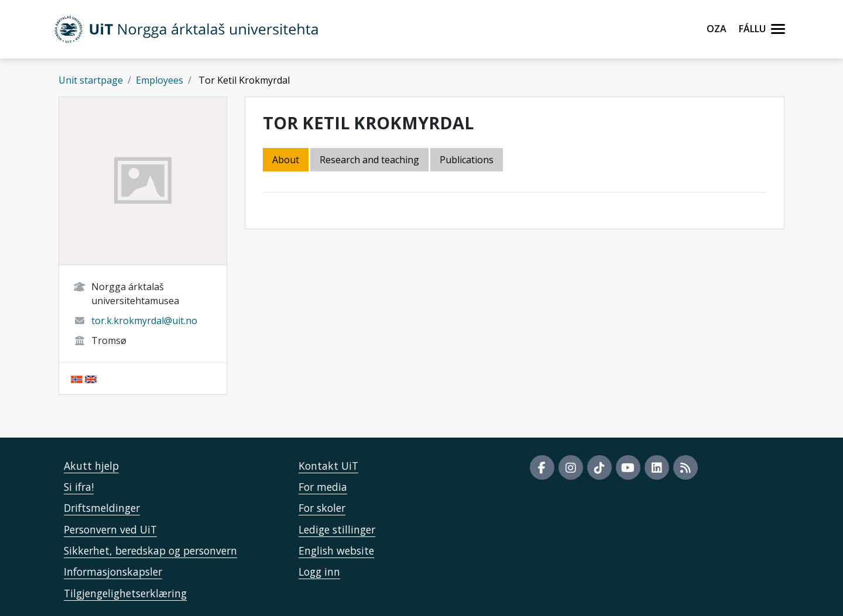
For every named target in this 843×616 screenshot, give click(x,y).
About (286, 160)
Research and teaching (369, 160)
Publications (467, 160)
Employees (160, 80)
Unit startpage (91, 80)
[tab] (467, 161)
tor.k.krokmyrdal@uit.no (144, 321)
